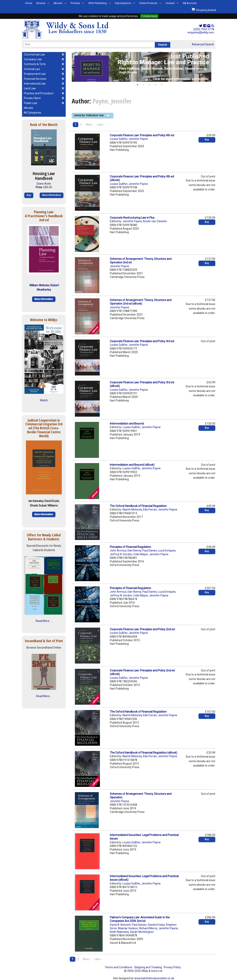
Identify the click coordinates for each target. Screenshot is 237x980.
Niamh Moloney (132, 509)
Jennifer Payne (138, 139)
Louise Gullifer (119, 139)
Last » (101, 125)
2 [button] (144, 85)
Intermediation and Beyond (127, 424)
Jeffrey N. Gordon (121, 554)
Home (29, 3)
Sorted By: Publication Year (89, 115)
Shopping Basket (204, 10)
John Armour (118, 550)
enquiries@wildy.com (201, 32)
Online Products (148, 3)
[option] (144, 67)
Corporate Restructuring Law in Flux (132, 218)
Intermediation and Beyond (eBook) (132, 465)
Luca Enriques (167, 550)
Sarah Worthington (142, 932)
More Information (52, 195)
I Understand (149, 16)
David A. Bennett (120, 925)
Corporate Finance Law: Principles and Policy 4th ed (142, 135)
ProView (75, 3)
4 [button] (155, 85)
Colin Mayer (141, 554)
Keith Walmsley (119, 932)
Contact (170, 3)
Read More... (44, 696)
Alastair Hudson (128, 928)
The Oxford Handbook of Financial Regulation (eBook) (144, 753)
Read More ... (44, 621)
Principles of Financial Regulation (130, 547)
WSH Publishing (97, 3)
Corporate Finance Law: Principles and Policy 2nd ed (142, 629)
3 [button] (149, 85)
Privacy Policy (172, 967)
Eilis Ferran (150, 509)
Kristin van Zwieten (155, 221)
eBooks (58, 3)
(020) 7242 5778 (204, 29)
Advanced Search (203, 44)
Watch (44, 400)
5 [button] (161, 85)
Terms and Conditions (119, 967)
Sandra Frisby (156, 925)
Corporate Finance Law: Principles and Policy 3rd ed (142, 341)
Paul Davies (150, 550)
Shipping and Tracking (148, 967)
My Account (190, 3)
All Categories (32, 113)
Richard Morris (148, 928)
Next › (89, 125)
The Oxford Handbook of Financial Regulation (138, 506)
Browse (41, 3)
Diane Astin (44, 184)
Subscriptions (123, 3)
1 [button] (138, 85)
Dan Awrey (134, 550)
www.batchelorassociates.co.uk (154, 978)
